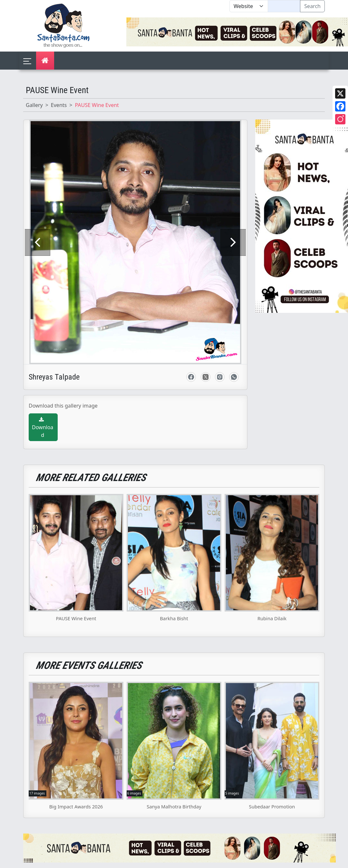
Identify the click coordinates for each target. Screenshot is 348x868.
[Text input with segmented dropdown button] (284, 6)
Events (59, 105)
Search (312, 6)
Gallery (34, 105)
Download (43, 376)
